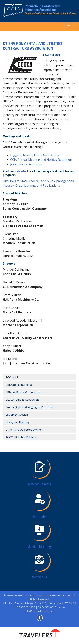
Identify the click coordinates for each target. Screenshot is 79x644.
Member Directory (40, 547)
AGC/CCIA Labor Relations (21, 437)
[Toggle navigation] (69, 27)
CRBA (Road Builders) (19, 385)
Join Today (39, 516)
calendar (21, 171)
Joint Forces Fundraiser (26, 164)
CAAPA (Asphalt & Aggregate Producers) (30, 407)
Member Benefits (40, 484)
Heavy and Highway (17, 422)
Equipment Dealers (17, 415)
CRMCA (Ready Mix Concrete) (24, 392)
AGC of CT (12, 377)
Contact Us (40, 577)
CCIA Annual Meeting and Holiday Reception (41, 160)
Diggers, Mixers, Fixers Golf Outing (35, 155)
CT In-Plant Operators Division (24, 430)
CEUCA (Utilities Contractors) (23, 400)
